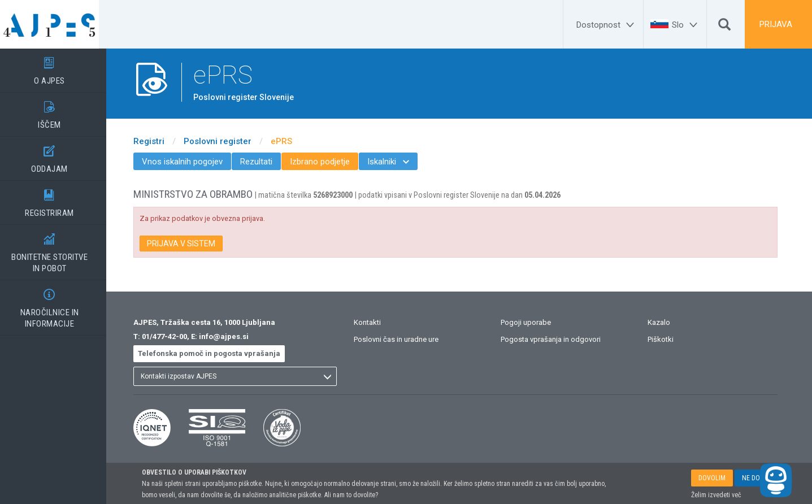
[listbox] (242, 376)
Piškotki (667, 339)
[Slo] (686, 25)
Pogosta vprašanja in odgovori (557, 339)
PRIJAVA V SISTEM (188, 244)
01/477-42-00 (172, 336)
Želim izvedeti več (716, 495)
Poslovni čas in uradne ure (403, 339)
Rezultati (264, 162)
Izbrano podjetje (327, 162)
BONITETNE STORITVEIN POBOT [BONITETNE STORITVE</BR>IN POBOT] (57, 249)
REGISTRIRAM (57, 199)
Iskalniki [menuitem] (396, 162)
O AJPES (57, 67)
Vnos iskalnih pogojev (190, 162)
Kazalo (666, 322)
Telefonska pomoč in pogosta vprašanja (216, 353)
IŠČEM (57, 111)
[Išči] (724, 27)
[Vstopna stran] (57, 24)
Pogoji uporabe (533, 322)
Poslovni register (225, 141)
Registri (156, 141)
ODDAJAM (57, 155)
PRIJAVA (776, 24)
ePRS (289, 141)
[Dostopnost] (607, 25)
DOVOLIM (712, 478)
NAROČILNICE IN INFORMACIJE (57, 305)
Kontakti (375, 322)
